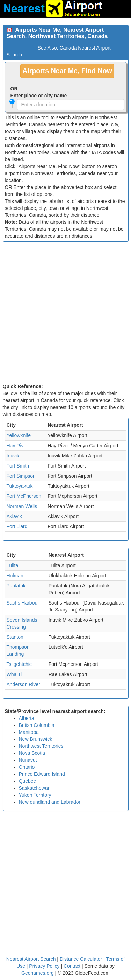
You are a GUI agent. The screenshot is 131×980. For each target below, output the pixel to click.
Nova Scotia (32, 753)
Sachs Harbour (23, 603)
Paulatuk (16, 586)
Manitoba (29, 732)
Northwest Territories (41, 746)
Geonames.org (38, 973)
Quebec (27, 781)
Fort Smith (18, 466)
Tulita (13, 565)
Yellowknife (19, 435)
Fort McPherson (24, 496)
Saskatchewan (35, 788)
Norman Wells (22, 506)
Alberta (27, 718)
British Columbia (37, 725)
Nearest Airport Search (31, 959)
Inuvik (13, 456)
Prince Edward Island (42, 774)
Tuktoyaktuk (20, 486)
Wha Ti (14, 674)
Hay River (17, 446)
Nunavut (28, 760)
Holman (15, 576)
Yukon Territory (35, 795)
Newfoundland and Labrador (50, 802)
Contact (72, 966)
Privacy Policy (45, 966)
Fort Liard (17, 526)
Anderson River (24, 684)
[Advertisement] (65, 314)
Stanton (15, 637)
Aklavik (14, 516)
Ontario (27, 767)
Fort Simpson (21, 476)
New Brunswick (36, 739)
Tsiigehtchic (19, 664)
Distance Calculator (81, 959)
